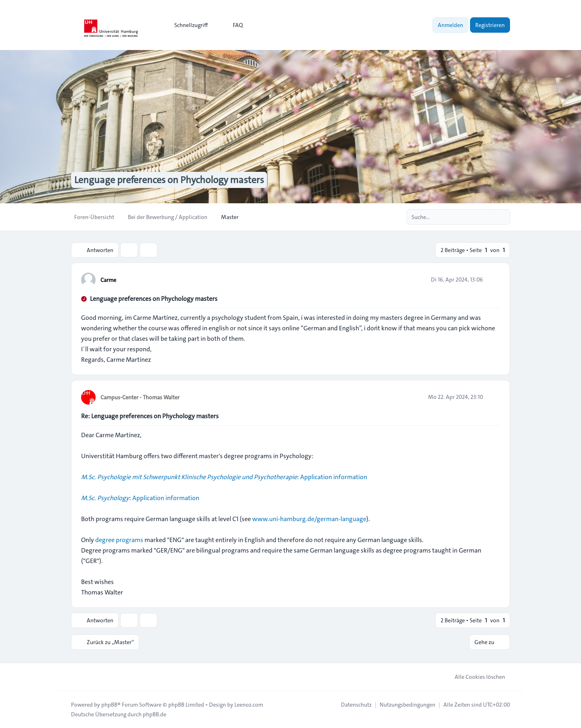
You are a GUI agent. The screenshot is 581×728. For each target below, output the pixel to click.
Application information (334, 477)
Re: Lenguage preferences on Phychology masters (150, 416)
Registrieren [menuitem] (490, 25)
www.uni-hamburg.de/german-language (309, 519)
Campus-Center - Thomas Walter (140, 397)
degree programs (119, 540)
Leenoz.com (249, 705)
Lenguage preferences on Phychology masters (154, 299)
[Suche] (487, 217)
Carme (108, 280)
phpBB (109, 705)
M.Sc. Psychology (105, 498)
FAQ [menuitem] (233, 25)
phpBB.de (155, 714)
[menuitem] (187, 25)
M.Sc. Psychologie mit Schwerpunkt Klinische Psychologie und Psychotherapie (189, 477)
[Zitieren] (493, 280)
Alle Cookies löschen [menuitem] (475, 677)
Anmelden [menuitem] (450, 25)
